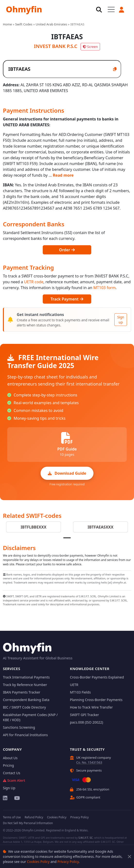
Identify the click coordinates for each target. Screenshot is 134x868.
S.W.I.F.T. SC (86, 838)
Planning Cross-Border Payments (96, 700)
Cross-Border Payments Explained (97, 677)
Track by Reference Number (25, 685)
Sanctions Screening (19, 727)
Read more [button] (63, 175)
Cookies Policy (38, 862)
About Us (10, 758)
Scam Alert (14, 780)
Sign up (121, 320)
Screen (90, 47)
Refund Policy (34, 817)
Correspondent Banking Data (26, 700)
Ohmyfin (24, 9)
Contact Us (12, 773)
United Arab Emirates (51, 24)
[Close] (130, 856)
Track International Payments (26, 677)
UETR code (34, 282)
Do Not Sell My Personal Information (28, 823)
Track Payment (67, 299)
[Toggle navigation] (111, 9)
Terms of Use (12, 817)
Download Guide (67, 473)
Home (7, 24)
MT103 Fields (80, 692)
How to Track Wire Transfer (91, 707)
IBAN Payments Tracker (22, 692)
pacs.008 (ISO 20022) (87, 722)
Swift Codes (24, 24)
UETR (74, 685)
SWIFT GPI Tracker (84, 715)
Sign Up (9, 788)
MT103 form (104, 288)
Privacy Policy (68, 862)
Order (67, 250)
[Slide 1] (67, 538)
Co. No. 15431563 (89, 762)
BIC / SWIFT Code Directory (24, 707)
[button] (121, 10)
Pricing (8, 765)
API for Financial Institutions (25, 735)
